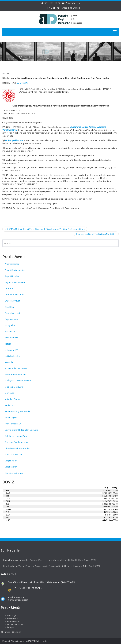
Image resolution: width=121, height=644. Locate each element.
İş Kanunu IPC (11, 350)
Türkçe (62, 8)
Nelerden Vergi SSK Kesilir (17, 411)
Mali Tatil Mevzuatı (14, 387)
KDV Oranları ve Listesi (16, 368)
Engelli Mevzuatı (13, 301)
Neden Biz (10, 405)
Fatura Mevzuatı (13, 313)
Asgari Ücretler (12, 276)
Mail (51, 8)
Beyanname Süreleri (15, 282)
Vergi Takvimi (11, 467)
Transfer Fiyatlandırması (17, 442)
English (75, 8)
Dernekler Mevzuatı (14, 294)
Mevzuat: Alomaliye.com (13, 641)
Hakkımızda (10, 331)
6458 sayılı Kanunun (15, 140)
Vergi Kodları (11, 461)
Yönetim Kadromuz (14, 473)
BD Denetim (22, 83)
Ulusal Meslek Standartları (18, 448)
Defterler (9, 288)
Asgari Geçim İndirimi (15, 270)
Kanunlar (9, 362)
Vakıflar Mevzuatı (13, 454)
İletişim (8, 344)
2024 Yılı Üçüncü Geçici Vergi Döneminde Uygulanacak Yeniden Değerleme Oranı (45, 229)
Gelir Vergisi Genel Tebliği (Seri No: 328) (96, 234)
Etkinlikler (9, 307)
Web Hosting (43, 641)
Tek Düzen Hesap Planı (16, 436)
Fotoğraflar (10, 325)
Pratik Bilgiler (11, 418)
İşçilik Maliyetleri (13, 356)
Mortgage (9, 393)
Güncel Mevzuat (14, 624)
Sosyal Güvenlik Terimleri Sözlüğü (21, 430)
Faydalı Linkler (12, 319)
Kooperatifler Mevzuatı (16, 375)
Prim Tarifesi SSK (13, 424)
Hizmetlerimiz (11, 338)
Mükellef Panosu (13, 399)
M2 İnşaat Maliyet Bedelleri (18, 381)
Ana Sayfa (11, 615)
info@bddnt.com (72, 3)
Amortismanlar (12, 264)
